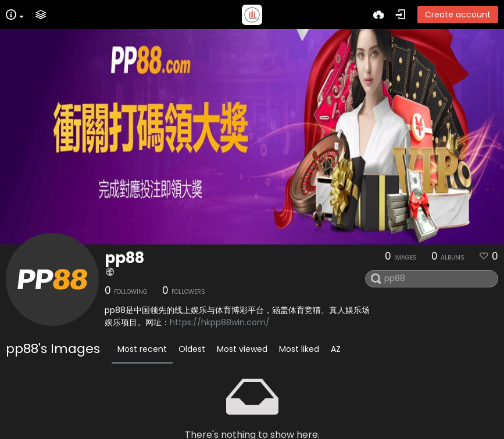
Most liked (299, 349)
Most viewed (242, 349)
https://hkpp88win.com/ (220, 322)
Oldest (192, 349)
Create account (458, 15)
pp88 (124, 258)
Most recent (142, 349)
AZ (336, 349)
